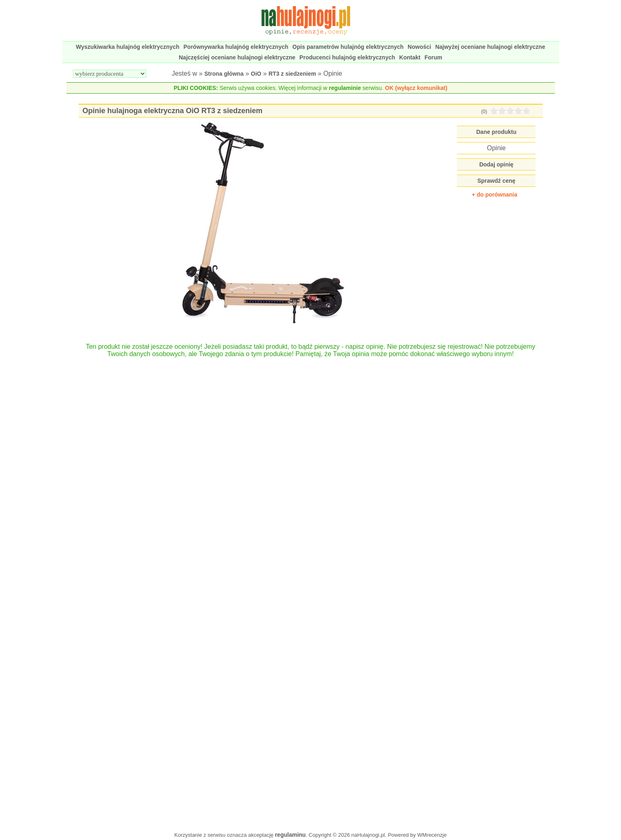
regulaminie (345, 88)
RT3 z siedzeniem (292, 74)
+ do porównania (495, 195)
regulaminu (290, 835)
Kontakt (410, 57)
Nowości (419, 47)
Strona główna (224, 74)
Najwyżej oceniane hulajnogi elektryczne (490, 47)
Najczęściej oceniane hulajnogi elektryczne (237, 57)
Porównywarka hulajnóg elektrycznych (236, 47)
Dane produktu (496, 132)
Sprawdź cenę (496, 181)
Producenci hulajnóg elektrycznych (347, 57)
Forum (433, 57)
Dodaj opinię (496, 164)
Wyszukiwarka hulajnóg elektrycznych (127, 47)
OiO (256, 74)
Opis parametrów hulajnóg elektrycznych (348, 47)
